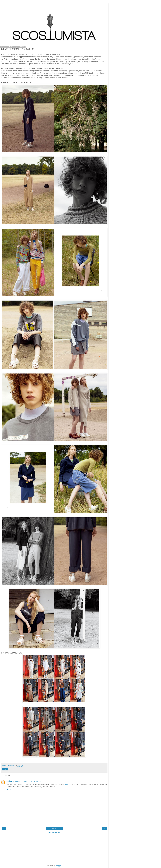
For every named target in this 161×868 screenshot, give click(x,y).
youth (67, 784)
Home (54, 828)
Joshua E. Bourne (13, 781)
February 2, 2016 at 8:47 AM (31, 781)
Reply (9, 790)
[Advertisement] (54, 6)
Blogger (59, 866)
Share (5, 769)
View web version (54, 832)
